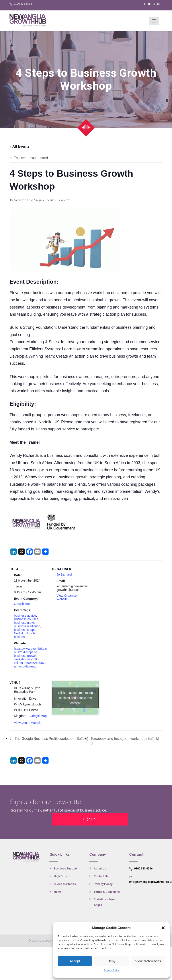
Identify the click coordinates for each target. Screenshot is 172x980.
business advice (25, 616)
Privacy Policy (111, 970)
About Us (100, 868)
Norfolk (19, 633)
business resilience (27, 626)
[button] (163, 928)
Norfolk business (25, 635)
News (58, 891)
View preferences (148, 961)
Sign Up (90, 819)
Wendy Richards (24, 455)
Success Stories (65, 884)
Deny (111, 961)
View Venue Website (28, 723)
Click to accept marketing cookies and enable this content (75, 698)
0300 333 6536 (21, 4)
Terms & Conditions (107, 891)
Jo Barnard (64, 574)
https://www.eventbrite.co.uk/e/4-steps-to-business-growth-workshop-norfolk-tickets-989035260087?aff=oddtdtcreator (30, 657)
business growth (25, 623)
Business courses (26, 619)
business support (26, 630)
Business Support (65, 868)
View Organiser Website (67, 597)
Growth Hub (22, 604)
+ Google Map (37, 716)
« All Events (20, 146)
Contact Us (101, 876)
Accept (75, 961)
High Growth (62, 876)
